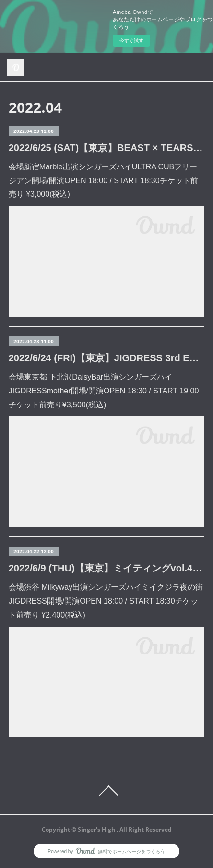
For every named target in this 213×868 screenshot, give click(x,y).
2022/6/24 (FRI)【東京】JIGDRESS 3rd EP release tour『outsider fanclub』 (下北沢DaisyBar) (107, 358)
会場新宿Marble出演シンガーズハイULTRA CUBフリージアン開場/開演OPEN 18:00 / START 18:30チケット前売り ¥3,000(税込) (103, 181)
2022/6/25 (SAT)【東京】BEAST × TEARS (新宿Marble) (107, 148)
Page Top (106, 791)
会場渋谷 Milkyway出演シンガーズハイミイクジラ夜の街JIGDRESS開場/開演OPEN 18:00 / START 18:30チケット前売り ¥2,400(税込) (106, 601)
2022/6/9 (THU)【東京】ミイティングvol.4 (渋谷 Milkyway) (107, 568)
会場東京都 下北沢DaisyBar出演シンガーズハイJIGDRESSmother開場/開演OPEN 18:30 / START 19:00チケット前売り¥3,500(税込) (104, 391)
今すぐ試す (131, 41)
